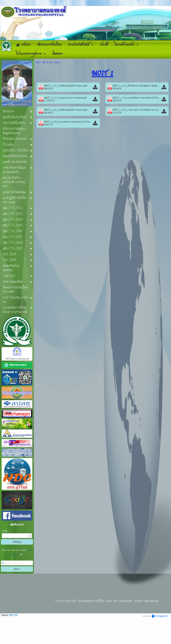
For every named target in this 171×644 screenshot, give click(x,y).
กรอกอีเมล (5, 555)
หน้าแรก (38, 86)
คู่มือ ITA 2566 (48, 86)
